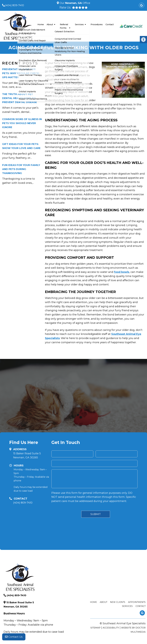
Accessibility (111, 628)
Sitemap (95, 628)
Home (41, 24)
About (50, 24)
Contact (110, 24)
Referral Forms (64, 26)
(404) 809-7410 (14, 5)
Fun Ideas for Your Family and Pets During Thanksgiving (21, 169)
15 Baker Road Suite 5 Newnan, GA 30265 (27, 456)
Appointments (137, 602)
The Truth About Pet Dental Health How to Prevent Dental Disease (20, 98)
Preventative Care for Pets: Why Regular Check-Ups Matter (21, 73)
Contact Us (14, 638)
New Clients (118, 602)
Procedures (97, 24)
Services (79, 24)
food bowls (122, 272)
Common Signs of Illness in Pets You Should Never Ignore (22, 123)
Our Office (75, 3)
